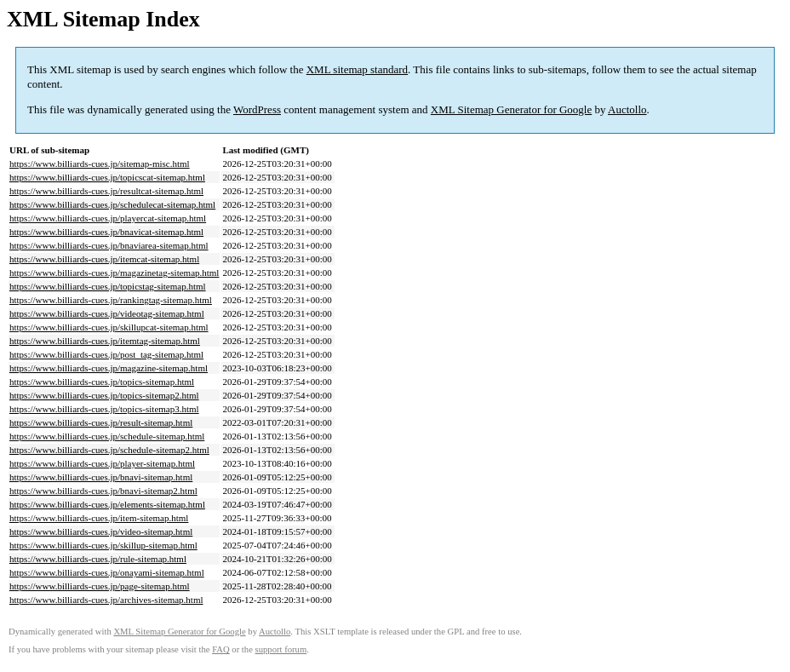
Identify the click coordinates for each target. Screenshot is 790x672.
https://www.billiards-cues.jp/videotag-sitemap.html (107, 313)
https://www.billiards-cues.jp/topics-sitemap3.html (104, 409)
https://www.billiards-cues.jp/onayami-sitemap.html (107, 572)
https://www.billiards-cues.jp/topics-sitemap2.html (104, 395)
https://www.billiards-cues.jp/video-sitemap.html (101, 531)
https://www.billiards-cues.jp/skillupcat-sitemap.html (109, 327)
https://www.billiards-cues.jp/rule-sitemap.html (98, 559)
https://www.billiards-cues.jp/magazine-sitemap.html (109, 368)
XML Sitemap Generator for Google (511, 109)
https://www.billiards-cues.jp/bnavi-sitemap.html (101, 477)
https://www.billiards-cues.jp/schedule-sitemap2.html (109, 450)
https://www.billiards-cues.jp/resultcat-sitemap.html (106, 191)
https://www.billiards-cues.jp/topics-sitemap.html (102, 382)
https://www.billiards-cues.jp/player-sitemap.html (102, 463)
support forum (281, 649)
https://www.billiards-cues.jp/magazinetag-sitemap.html (114, 273)
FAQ (221, 649)
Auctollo (627, 109)
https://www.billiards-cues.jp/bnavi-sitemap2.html (103, 491)
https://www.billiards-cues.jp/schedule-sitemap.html (107, 436)
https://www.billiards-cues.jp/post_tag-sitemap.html (106, 354)
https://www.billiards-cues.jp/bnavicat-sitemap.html (106, 232)
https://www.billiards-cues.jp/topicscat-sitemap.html (107, 177)
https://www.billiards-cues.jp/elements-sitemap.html (107, 504)
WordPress (257, 109)
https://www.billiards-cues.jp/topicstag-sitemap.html (108, 286)
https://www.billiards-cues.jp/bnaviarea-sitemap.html (109, 245)
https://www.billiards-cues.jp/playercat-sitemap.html (108, 218)
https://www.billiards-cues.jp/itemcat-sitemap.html (104, 259)
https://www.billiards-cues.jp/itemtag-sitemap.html (105, 341)
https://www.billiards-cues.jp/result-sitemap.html (101, 422)
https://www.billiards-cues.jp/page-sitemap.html (100, 586)
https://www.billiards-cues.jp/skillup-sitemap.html (103, 545)
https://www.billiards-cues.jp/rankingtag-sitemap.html (111, 300)
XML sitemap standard (357, 69)
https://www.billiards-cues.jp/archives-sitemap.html (106, 600)
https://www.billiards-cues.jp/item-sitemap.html (99, 518)
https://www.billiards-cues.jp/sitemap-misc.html (100, 164)
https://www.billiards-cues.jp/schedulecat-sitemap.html (112, 204)
